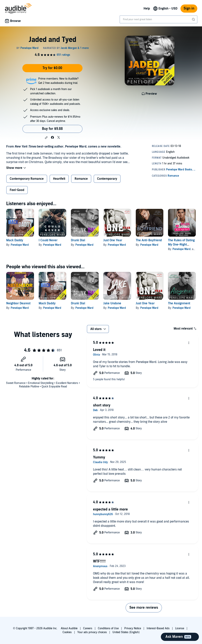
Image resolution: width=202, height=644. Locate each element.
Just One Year (113, 240)
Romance (81, 179)
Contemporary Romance (27, 179)
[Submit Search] (194, 19)
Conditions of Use (108, 628)
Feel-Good (17, 190)
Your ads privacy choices (92, 632)
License (180, 628)
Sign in (189, 8)
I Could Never (48, 240)
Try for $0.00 (52, 68)
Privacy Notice (133, 628)
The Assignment (179, 303)
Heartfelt (59, 179)
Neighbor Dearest (18, 303)
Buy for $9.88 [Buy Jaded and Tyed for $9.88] (52, 129)
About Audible (69, 628)
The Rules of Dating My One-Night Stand (181, 245)
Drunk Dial (78, 240)
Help (147, 9)
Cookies (67, 632)
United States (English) (126, 632)
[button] (46, 138)
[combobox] (158, 19)
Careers (88, 628)
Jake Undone (112, 303)
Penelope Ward (20, 245)
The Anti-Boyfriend (149, 240)
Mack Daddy (15, 240)
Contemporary (107, 179)
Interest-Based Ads (158, 628)
